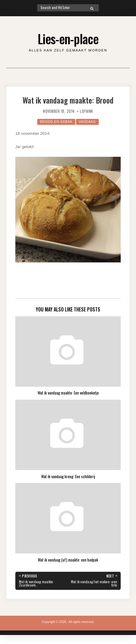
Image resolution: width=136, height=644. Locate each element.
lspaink (86, 111)
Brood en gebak (56, 122)
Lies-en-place (68, 39)
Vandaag (87, 122)
